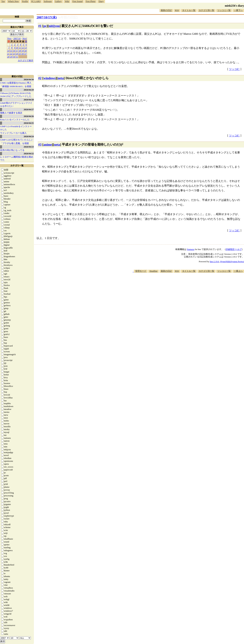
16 (14, 51)
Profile (25, 1)
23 (14, 54)
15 (11, 51)
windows (49, 78)
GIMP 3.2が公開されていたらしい (17, 140)
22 (11, 54)
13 (26, 48)
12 (23, 48)
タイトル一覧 (189, 10)
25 (20, 54)
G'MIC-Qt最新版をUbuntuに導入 (16, 83)
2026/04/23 (29, 147)
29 (11, 57)
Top (3, 1)
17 (17, 51)
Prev (9, 38)
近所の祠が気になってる (12, 150)
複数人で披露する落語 (11, 113)
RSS (177, 10)
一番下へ (238, 10)
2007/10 (17, 38)
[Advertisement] (182, 283)
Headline (153, 271)
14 (8, 51)
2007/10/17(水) (47, 17)
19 (23, 51)
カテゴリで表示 (26, 60)
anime (48, 145)
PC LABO (36, 1)
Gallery (58, 1)
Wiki (67, 1)
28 (8, 57)
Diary (101, 1)
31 (17, 57)
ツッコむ (234, 69)
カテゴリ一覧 (17, 166)
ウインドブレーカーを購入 (13, 133)
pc (45, 26)
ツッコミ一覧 (224, 10)
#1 (40, 26)
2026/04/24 (29, 136)
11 (20, 48)
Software (48, 1)
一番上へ (238, 271)
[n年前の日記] (68, 17)
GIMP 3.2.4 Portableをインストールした (16, 128)
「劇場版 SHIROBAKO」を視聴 (16, 86)
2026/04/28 (29, 100)
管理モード (141, 271)
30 (14, 57)
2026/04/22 (29, 153)
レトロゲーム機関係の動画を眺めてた (17, 158)
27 (26, 54)
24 (17, 54)
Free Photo (91, 1)
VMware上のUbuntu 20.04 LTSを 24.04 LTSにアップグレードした (16, 95)
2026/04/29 (29, 90)
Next (24, 38)
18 (20, 51)
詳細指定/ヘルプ (234, 249)
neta (61, 78)
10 (17, 48)
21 (8, 54)
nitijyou (54, 26)
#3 (40, 145)
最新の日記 (166, 10)
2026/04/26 (29, 116)
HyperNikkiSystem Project (232, 261)
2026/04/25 (29, 123)
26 (23, 54)
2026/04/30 (29, 79)
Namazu (191, 249)
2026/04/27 (29, 109)
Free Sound (78, 1)
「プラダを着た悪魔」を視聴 (14, 143)
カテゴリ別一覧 (206, 10)
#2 (40, 78)
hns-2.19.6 (214, 261)
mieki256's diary (234, 6)
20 (26, 51)
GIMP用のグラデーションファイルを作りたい (16, 105)
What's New (13, 1)
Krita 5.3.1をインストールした (15, 120)
